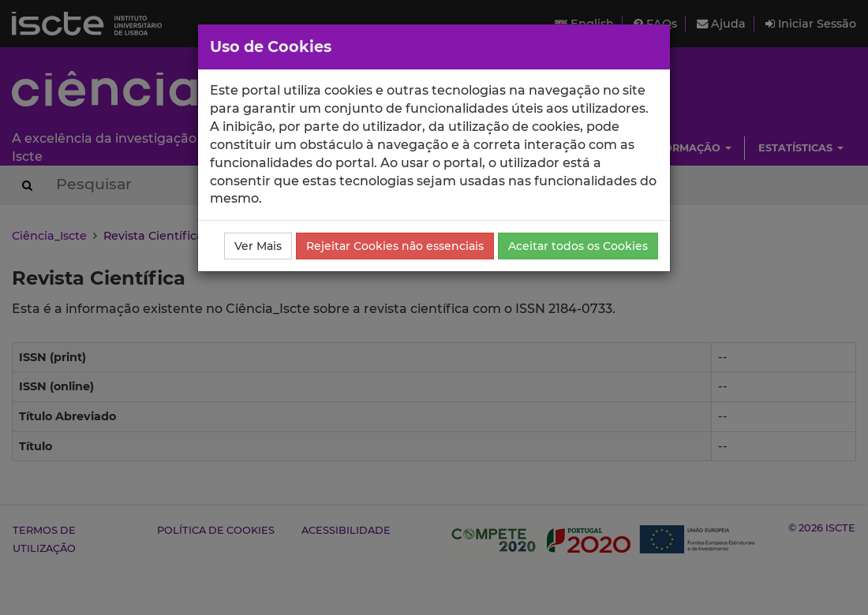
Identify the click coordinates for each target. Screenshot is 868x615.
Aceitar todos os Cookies (578, 246)
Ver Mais (258, 246)
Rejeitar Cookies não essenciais (395, 246)
